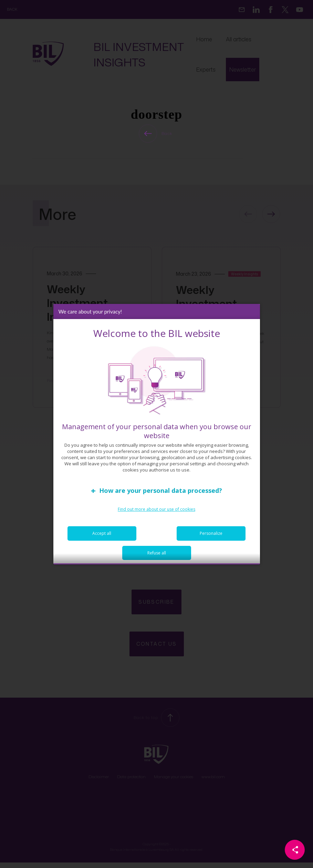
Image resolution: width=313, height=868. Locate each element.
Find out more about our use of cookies (156, 510)
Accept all (102, 534)
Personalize (211, 534)
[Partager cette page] (295, 850)
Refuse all (157, 554)
